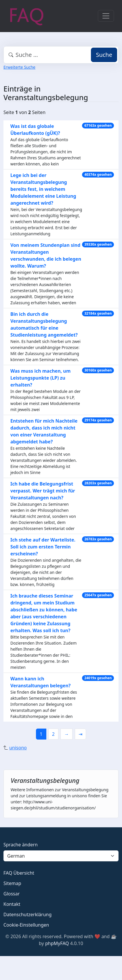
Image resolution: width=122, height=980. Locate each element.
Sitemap (12, 883)
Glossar (12, 894)
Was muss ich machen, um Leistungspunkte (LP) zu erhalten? (40, 378)
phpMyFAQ (57, 943)
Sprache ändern (21, 845)
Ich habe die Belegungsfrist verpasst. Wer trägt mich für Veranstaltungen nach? (43, 491)
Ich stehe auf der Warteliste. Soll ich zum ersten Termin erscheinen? (43, 547)
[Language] (61, 856)
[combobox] (61, 55)
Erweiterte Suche (19, 67)
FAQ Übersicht (19, 873)
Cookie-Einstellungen (26, 925)
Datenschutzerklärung (27, 914)
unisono (18, 748)
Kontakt (12, 904)
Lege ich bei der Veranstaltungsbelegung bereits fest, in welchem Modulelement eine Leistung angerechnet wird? (43, 189)
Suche (104, 55)
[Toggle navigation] (106, 16)
